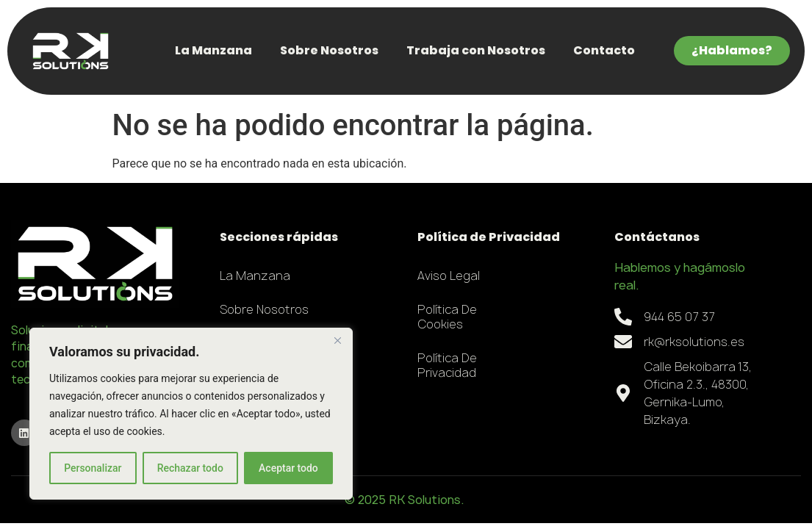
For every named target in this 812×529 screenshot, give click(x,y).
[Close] (337, 340)
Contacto (604, 50)
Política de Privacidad (447, 365)
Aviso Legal (449, 276)
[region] (191, 414)
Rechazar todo (190, 468)
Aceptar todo (288, 468)
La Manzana (213, 50)
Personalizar (93, 468)
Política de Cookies (447, 317)
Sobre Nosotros (329, 50)
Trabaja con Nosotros (476, 50)
